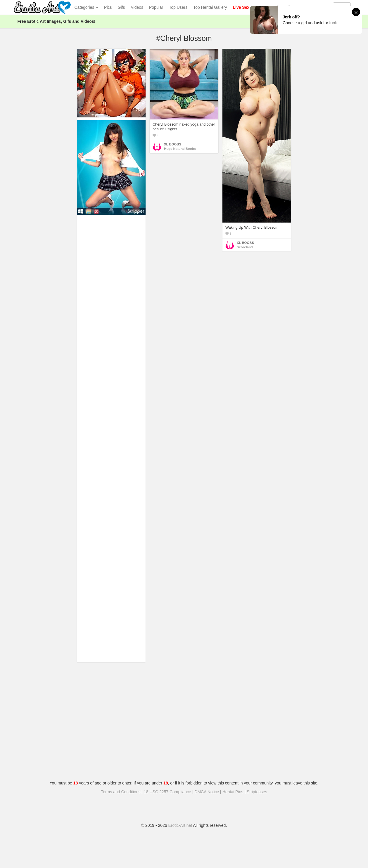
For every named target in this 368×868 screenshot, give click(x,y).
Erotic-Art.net (180, 825)
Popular (156, 7)
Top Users (178, 7)
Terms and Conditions (121, 792)
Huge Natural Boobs (180, 149)
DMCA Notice (207, 792)
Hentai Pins (233, 792)
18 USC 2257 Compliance (167, 792)
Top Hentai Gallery (210, 7)
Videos (137, 7)
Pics (108, 7)
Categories (87, 7)
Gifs (121, 7)
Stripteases (257, 792)
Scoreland (245, 247)
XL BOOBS (173, 144)
